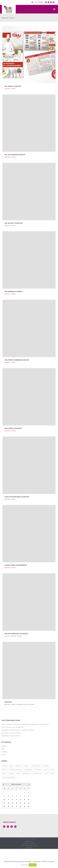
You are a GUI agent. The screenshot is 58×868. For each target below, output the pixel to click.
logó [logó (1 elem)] (46, 770)
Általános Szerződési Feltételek (29, 846)
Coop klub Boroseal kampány (17, 497)
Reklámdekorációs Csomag (25, 704)
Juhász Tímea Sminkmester (16, 565)
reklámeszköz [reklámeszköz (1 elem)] (26, 773)
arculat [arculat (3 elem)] (5, 766)
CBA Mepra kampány (13, 86)
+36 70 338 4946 (38, 2)
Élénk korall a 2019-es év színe (11, 733)
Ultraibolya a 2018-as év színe (11, 736)
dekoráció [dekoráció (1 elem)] (19, 766)
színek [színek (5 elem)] (46, 773)
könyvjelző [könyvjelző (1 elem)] (38, 770)
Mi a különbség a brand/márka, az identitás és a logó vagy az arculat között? (25, 724)
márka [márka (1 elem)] (4, 773)
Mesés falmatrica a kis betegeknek (12, 727)
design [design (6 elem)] (26, 766)
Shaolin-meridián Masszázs (16, 634)
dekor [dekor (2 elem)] (11, 766)
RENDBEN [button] (33, 865)
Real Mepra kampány (13, 428)
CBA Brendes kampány (14, 291)
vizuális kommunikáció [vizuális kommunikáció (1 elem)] (9, 777)
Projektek (4, 752)
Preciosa (8, 702)
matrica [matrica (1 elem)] (52, 770)
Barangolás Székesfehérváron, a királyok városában (17, 730)
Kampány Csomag (10, 89)
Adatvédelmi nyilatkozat (29, 844)
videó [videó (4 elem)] (52, 773)
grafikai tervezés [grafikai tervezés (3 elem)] (36, 766)
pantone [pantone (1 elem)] (11, 773)
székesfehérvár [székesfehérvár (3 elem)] (37, 773)
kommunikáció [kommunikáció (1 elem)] (28, 770)
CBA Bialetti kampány (14, 223)
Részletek (24, 865)
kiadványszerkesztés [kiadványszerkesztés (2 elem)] (16, 770)
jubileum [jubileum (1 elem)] (5, 770)
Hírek (3, 749)
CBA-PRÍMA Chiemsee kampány (17, 360)
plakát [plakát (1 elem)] (18, 773)
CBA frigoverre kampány (15, 155)
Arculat (7, 636)
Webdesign (29, 848)
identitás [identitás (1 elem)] (46, 766)
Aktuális (4, 746)
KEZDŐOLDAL (29, 842)
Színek (3, 755)
